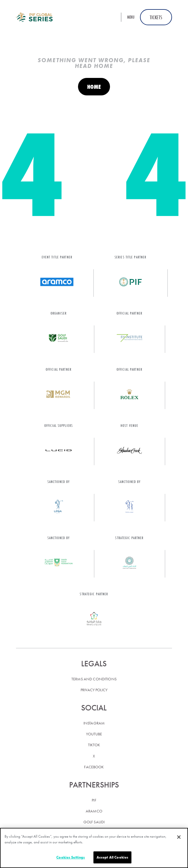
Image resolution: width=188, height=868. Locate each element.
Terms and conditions (94, 679)
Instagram (94, 723)
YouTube (94, 734)
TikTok (94, 745)
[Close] (179, 837)
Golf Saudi (94, 822)
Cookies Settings (71, 857)
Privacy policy (94, 690)
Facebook (94, 767)
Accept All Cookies (112, 857)
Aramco (94, 811)
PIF (94, 800)
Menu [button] (131, 17)
